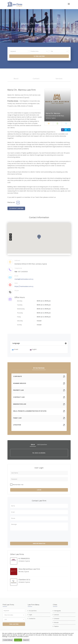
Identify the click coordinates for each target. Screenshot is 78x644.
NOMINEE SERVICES (20, 384)
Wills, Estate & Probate (25, 107)
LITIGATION (17, 426)
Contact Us (32, 620)
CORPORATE (17, 377)
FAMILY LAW (17, 419)
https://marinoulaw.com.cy (24, 287)
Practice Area (22, 29)
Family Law (11, 104)
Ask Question (42, 446)
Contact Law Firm (16, 209)
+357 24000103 (23, 272)
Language (40, 344)
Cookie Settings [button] (8, 640)
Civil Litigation (24, 102)
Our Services (39, 369)
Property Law (12, 107)
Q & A (33, 446)
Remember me (18, 486)
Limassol (57, 620)
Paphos (56, 628)
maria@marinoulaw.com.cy (24, 280)
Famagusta (57, 612)
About (16, 79)
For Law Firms (33, 612)
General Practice (36, 29)
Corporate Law (35, 102)
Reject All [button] (26, 640)
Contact (36, 79)
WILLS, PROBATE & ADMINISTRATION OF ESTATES (30, 412)
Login (31, 616)
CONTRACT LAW (19, 398)
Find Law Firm (39, 56)
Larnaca (57, 616)
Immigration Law (34, 104)
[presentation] (23, 537)
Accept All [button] (18, 640)
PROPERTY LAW (18, 391)
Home (12, 29)
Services (59, 79)
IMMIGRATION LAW (20, 405)
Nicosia (56, 624)
